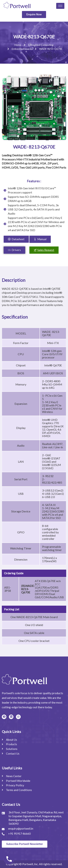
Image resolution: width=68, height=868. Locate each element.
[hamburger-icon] (60, 6)
